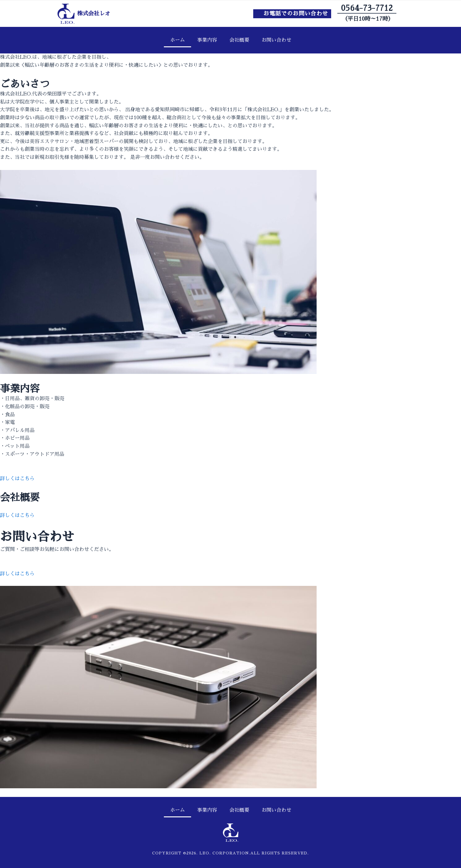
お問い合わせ (276, 40)
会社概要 (239, 40)
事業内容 (207, 40)
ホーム (177, 40)
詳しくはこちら (17, 479)
